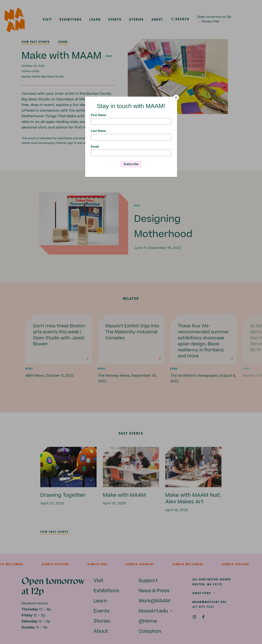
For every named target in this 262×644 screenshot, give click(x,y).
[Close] (176, 98)
